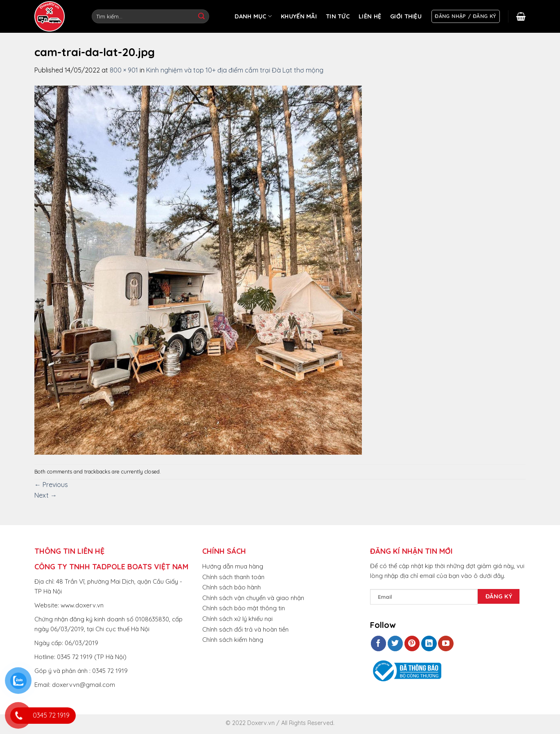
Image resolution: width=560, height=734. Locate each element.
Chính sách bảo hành (231, 587)
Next (46, 495)
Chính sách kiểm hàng (233, 640)
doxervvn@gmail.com (84, 685)
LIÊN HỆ (370, 16)
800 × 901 (124, 70)
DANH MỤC (253, 16)
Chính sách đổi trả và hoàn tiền (245, 629)
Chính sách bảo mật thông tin (244, 608)
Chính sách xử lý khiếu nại (237, 619)
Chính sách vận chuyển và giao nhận (253, 598)
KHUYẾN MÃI (299, 16)
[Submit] (201, 16)
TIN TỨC (338, 16)
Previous (51, 485)
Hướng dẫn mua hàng (233, 566)
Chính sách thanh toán (233, 577)
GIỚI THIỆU (406, 16)
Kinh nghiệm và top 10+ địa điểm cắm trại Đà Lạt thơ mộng (235, 70)
